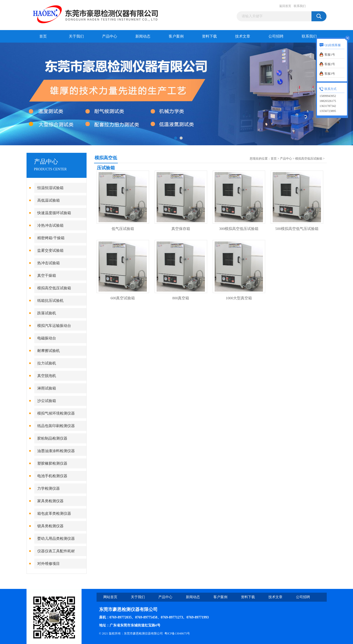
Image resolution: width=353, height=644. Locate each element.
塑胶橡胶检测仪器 (52, 463)
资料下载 (209, 36)
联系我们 (300, 6)
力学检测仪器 (49, 488)
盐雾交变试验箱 (50, 250)
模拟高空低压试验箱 (54, 288)
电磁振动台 (47, 338)
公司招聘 (276, 36)
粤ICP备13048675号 (177, 633)
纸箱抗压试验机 (50, 301)
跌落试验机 (47, 313)
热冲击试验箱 (49, 263)
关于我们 (76, 36)
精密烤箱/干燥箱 (51, 238)
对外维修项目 (49, 564)
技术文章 (243, 36)
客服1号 (330, 55)
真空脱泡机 (47, 376)
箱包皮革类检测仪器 (54, 513)
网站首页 (110, 597)
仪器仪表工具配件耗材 (56, 551)
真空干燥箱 (47, 276)
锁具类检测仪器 (50, 526)
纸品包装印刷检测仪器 (56, 426)
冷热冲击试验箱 (50, 225)
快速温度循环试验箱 (54, 213)
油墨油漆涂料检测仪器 (56, 451)
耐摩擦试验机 (49, 351)
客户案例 (176, 36)
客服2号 (330, 64)
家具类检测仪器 (50, 501)
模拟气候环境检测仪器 (56, 413)
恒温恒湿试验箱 (50, 188)
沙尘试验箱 (47, 401)
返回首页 (285, 6)
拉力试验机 (47, 363)
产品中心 (110, 36)
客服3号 (330, 74)
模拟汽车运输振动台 (54, 326)
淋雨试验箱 (47, 388)
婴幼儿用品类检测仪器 (56, 539)
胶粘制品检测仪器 (52, 438)
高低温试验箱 (49, 200)
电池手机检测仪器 (52, 476)
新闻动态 (143, 36)
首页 (43, 36)
